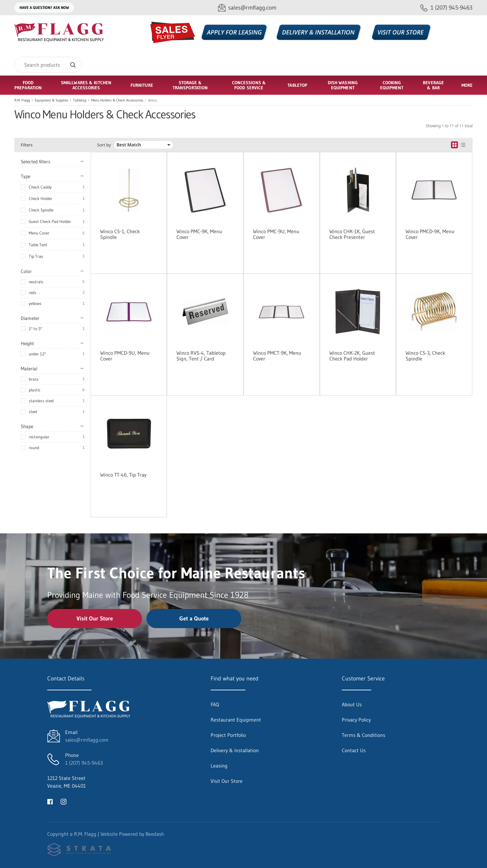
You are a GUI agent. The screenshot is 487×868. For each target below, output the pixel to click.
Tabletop (80, 100)
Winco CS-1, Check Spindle (120, 234)
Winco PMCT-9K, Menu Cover (277, 356)
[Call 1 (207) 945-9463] (446, 8)
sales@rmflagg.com (87, 740)
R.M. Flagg (22, 100)
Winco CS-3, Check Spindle (425, 356)
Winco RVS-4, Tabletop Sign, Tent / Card (201, 356)
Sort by (104, 145)
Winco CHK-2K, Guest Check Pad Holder (352, 356)
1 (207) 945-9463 (84, 763)
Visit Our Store (95, 619)
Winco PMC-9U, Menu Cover (276, 234)
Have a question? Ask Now (44, 7)
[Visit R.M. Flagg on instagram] (64, 801)
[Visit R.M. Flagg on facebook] (50, 801)
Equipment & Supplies (52, 100)
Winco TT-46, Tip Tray (123, 475)
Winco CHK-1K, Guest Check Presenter (352, 234)
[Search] (48, 65)
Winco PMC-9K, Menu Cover (199, 234)
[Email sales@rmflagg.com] (247, 8)
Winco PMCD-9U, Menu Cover (125, 356)
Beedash (155, 834)
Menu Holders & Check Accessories (117, 100)
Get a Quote (194, 619)
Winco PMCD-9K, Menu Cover (430, 234)
